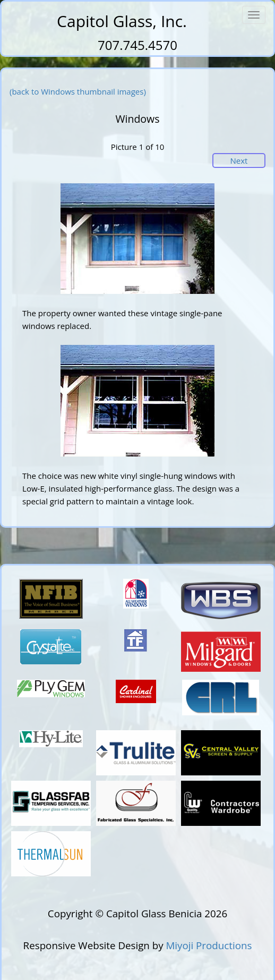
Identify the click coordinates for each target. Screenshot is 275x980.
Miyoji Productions (209, 945)
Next (239, 160)
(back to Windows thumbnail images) (78, 91)
